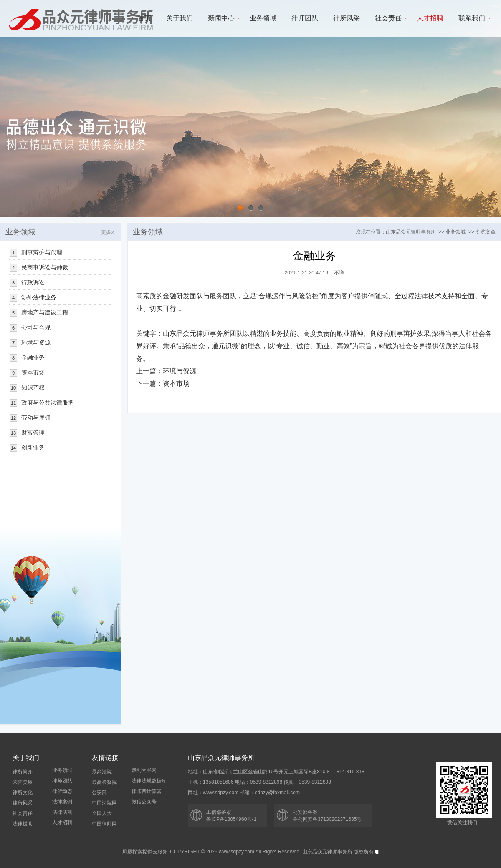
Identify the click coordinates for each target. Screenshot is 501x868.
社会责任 (388, 18)
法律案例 (62, 802)
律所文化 (23, 793)
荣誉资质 (23, 782)
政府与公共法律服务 (48, 403)
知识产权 (33, 387)
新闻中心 (221, 18)
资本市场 (176, 384)
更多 (108, 232)
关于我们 (180, 18)
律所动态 (62, 791)
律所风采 (347, 18)
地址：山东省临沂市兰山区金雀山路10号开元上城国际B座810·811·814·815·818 (276, 772)
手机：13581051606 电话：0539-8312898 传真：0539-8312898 (259, 782)
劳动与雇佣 (36, 418)
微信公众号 (144, 802)
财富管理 (33, 433)
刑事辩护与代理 (42, 252)
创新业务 (33, 448)
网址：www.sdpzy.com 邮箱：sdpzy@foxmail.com (244, 793)
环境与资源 (180, 371)
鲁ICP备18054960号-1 (231, 819)
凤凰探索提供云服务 (145, 852)
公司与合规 (36, 327)
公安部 (99, 793)
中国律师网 (104, 824)
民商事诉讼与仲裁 (45, 267)
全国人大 (102, 813)
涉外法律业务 (39, 297)
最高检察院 (104, 782)
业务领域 (263, 18)
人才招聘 (430, 18)
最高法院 (102, 772)
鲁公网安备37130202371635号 (327, 819)
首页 (144, 18)
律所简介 (23, 772)
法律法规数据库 (149, 781)
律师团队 (305, 18)
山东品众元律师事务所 (411, 232)
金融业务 (33, 357)
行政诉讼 (33, 282)
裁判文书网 (144, 770)
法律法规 (62, 812)
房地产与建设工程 (45, 312)
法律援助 (23, 824)
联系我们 (472, 18)
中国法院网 (104, 803)
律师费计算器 (147, 791)
